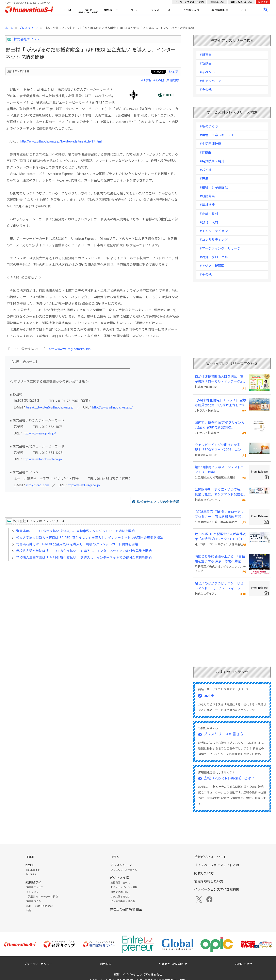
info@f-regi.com (38, 485)
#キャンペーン (210, 81)
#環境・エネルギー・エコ (219, 135)
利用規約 (106, 964)
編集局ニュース (35, 887)
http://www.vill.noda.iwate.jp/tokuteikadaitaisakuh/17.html (61, 141)
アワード (246, 10)
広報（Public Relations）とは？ (229, 778)
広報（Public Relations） (40, 906)
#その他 (206, 90)
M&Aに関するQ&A (120, 897)
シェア (174, 72)
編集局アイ (111, 10)
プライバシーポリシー (38, 964)
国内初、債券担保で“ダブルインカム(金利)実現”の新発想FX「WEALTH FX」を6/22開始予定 (220, 425)
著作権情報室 (220, 10)
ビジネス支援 (191, 10)
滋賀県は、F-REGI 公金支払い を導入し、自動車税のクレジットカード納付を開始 (75, 531)
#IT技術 (146, 80)
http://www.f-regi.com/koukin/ (70, 349)
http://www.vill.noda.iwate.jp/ (113, 407)
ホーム (9, 28)
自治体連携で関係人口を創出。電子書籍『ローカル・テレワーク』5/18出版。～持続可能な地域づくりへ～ (219, 379)
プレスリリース (160, 10)
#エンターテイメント (215, 231)
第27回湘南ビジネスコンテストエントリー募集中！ (219, 470)
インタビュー (34, 892)
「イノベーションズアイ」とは (217, 865)
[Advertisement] (93, 599)
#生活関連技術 (210, 144)
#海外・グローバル (214, 257)
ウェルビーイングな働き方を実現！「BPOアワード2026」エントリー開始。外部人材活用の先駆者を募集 (220, 448)
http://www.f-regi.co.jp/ (84, 485)
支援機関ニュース (120, 883)
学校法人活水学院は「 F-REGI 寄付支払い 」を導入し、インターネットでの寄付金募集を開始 (84, 551)
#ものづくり (209, 126)
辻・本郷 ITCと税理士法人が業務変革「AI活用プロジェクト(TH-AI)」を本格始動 (220, 537)
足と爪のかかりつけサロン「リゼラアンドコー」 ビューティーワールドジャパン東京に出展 (219, 586)
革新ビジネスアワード (210, 857)
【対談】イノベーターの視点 (42, 897)
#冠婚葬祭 (207, 196)
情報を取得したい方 (241, 2)
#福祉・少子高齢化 (214, 187)
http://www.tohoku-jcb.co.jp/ (43, 459)
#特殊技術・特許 (212, 161)
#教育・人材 (209, 222)
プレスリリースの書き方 (223, 734)
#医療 (204, 179)
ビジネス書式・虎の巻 (123, 901)
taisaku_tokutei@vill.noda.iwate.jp (50, 407)
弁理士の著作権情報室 (126, 909)
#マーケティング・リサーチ (220, 248)
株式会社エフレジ (27, 39)
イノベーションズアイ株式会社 (142, 975)
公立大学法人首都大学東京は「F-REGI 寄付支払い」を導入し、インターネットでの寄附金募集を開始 (90, 538)
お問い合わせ (244, 964)
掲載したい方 (217, 2)
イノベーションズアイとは (189, 2)
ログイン (263, 2)
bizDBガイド (33, 870)
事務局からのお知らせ (173, 964)
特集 (29, 911)
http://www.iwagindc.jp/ (39, 433)
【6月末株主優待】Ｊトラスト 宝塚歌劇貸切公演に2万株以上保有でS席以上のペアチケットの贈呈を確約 (220, 403)
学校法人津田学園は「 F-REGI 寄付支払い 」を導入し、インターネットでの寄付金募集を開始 (84, 558)
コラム (134, 10)
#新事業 (206, 55)
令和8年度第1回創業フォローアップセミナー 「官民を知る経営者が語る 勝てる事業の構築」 (220, 515)
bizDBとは (32, 875)
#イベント (207, 72)
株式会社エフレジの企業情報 (158, 502)
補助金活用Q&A (119, 892)
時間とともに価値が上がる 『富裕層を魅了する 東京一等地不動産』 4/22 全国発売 (220, 559)
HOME (69, 10)
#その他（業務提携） (167, 80)
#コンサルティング (214, 240)
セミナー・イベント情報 (124, 887)
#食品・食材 (209, 214)
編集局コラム (34, 901)
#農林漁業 (207, 205)
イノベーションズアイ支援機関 (217, 889)
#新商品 (206, 64)
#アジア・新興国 (212, 266)
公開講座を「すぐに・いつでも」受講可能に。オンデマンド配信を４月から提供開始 (219, 492)
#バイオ (206, 170)
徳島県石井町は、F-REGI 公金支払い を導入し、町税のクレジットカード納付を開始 (77, 544)
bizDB (88, 10)
